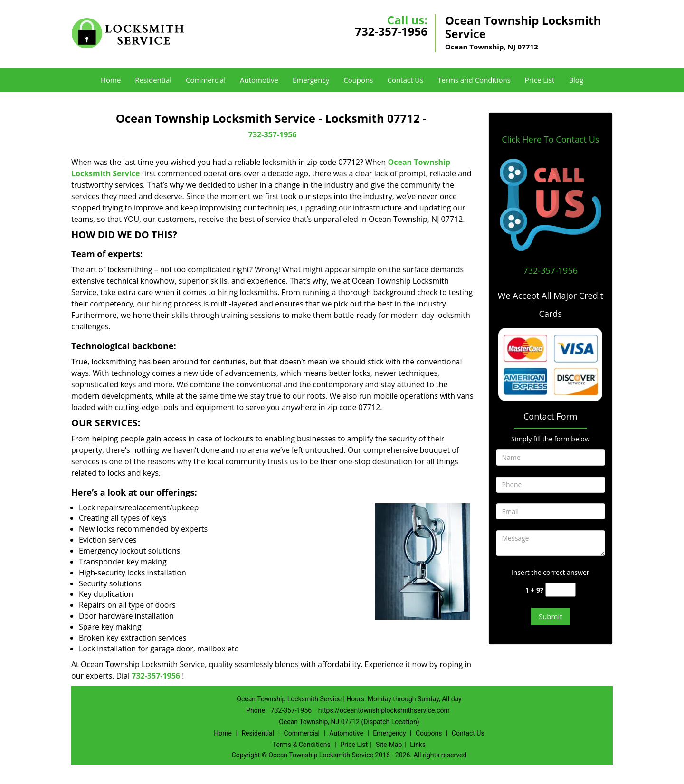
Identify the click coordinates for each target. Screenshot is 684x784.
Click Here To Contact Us (550, 139)
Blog (576, 80)
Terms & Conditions (302, 745)
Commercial (206, 80)
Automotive (259, 80)
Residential (153, 80)
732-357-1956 (391, 31)
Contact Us (405, 80)
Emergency (311, 80)
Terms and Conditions (474, 80)
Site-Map (389, 745)
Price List (540, 80)
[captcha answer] (560, 590)
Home (111, 80)
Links (418, 745)
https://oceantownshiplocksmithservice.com (384, 710)
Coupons (358, 80)
